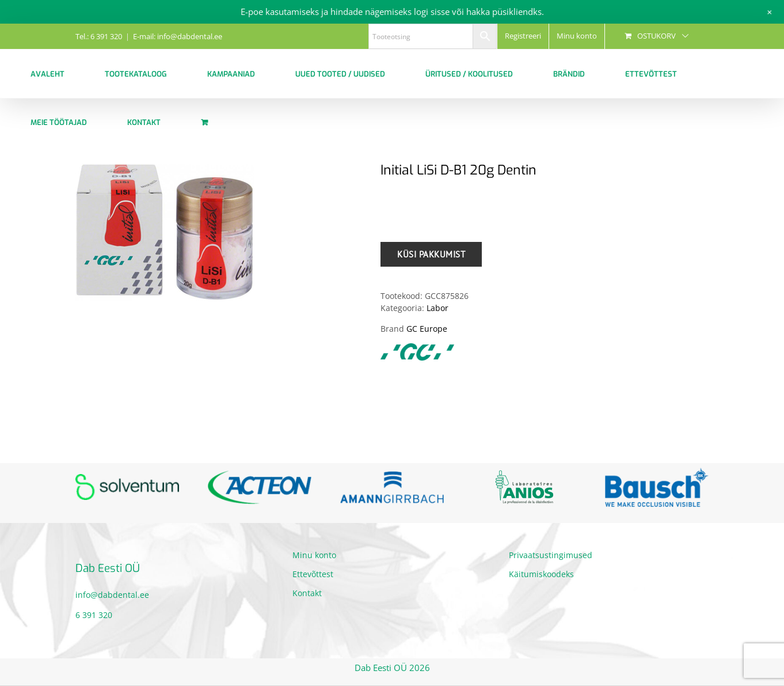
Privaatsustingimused (551, 555)
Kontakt (307, 593)
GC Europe (427, 329)
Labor (437, 308)
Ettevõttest (313, 574)
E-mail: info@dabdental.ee (178, 36)
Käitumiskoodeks (541, 574)
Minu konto (314, 555)
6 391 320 (94, 615)
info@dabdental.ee (112, 595)
